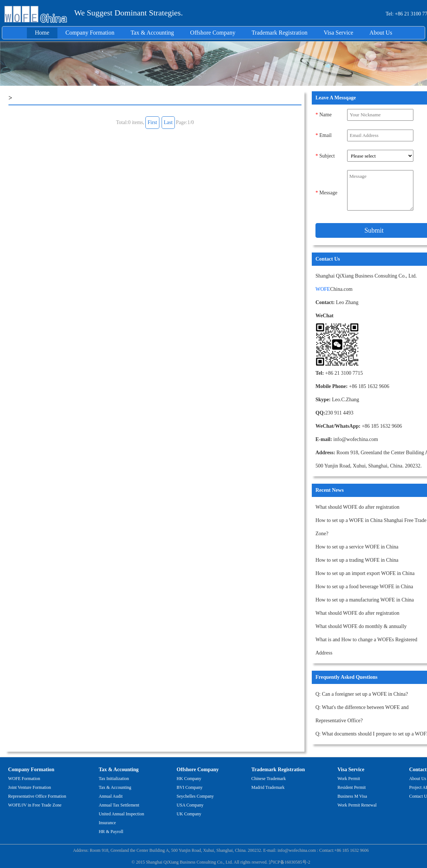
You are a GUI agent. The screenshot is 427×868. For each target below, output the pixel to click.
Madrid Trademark (268, 787)
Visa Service (338, 33)
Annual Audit (111, 796)
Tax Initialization (114, 779)
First (152, 122)
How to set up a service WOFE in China (357, 547)
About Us (381, 33)
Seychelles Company (195, 796)
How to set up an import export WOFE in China (365, 573)
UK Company (189, 814)
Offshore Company (213, 33)
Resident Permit (352, 787)
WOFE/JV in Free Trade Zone (35, 805)
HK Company (189, 779)
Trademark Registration (279, 33)
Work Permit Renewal (357, 805)
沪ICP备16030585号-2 (290, 862)
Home (42, 33)
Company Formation (90, 33)
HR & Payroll (111, 832)
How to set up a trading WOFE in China (357, 560)
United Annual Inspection (121, 814)
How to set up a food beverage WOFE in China (364, 587)
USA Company (190, 805)
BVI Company (190, 787)
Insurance (107, 823)
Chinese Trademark (269, 779)
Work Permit (349, 779)
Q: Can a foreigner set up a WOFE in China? (362, 694)
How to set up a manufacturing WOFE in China (365, 600)
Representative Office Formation (37, 796)
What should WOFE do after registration (357, 507)
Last (168, 122)
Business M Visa (352, 796)
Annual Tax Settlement (119, 805)
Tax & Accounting (152, 33)
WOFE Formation (24, 779)
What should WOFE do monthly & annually (361, 626)
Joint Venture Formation (29, 787)
